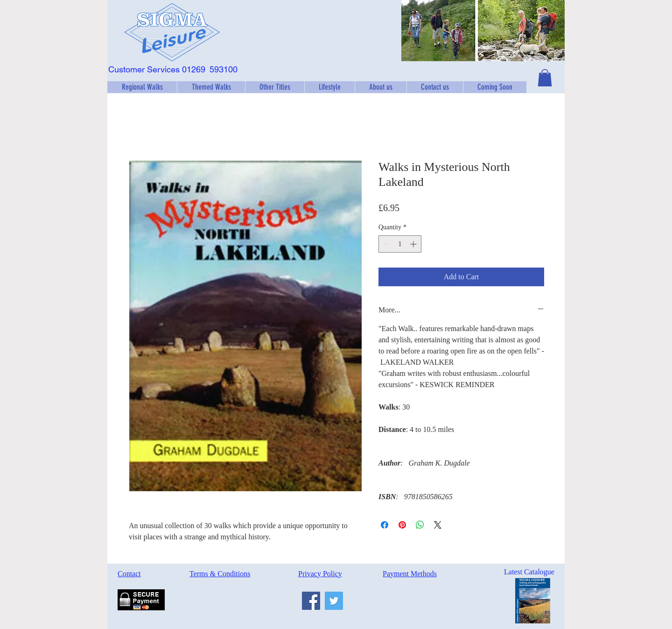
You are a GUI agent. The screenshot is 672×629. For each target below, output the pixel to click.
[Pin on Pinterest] (402, 525)
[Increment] (414, 244)
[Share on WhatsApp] (420, 525)
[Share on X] (438, 525)
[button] (142, 87)
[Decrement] (386, 244)
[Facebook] (311, 601)
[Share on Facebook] (385, 525)
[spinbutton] (400, 244)
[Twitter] (334, 601)
